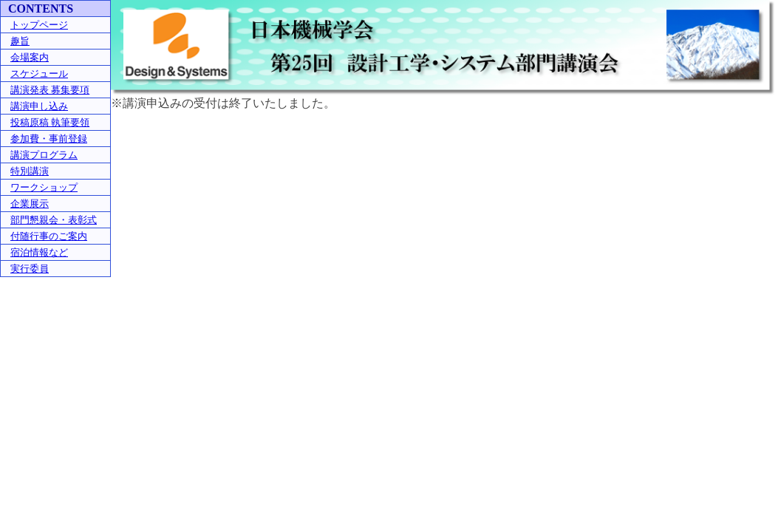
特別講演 (30, 171)
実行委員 (30, 269)
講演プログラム (44, 155)
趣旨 (20, 41)
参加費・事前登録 (49, 139)
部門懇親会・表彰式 (54, 220)
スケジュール (39, 74)
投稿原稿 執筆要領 (50, 122)
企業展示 (30, 204)
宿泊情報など (39, 252)
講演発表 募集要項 (50, 90)
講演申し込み (39, 106)
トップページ (39, 25)
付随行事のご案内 (49, 236)
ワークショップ (44, 187)
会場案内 (30, 57)
